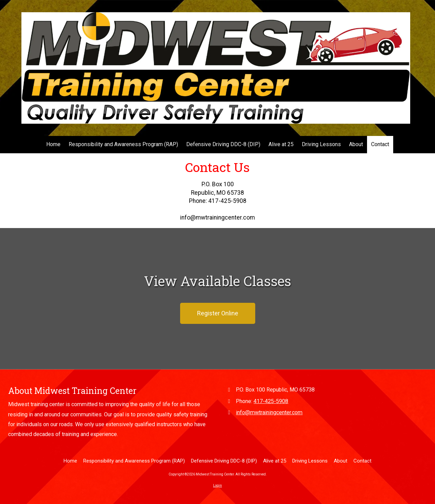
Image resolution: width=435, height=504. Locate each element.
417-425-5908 (271, 401)
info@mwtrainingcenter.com (269, 412)
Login (217, 485)
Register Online (218, 313)
